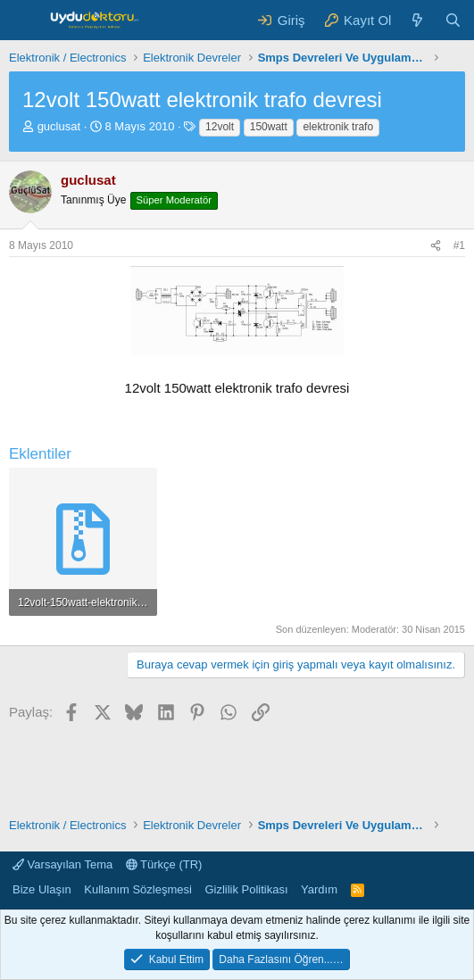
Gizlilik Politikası (246, 889)
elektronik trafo (338, 127)
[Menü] (25, 21)
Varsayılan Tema (62, 864)
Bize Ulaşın (42, 889)
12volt (220, 127)
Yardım (319, 889)
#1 (459, 245)
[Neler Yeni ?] (417, 20)
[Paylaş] (436, 246)
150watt (269, 127)
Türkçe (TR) (164, 864)
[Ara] (453, 20)
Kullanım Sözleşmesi (138, 889)
